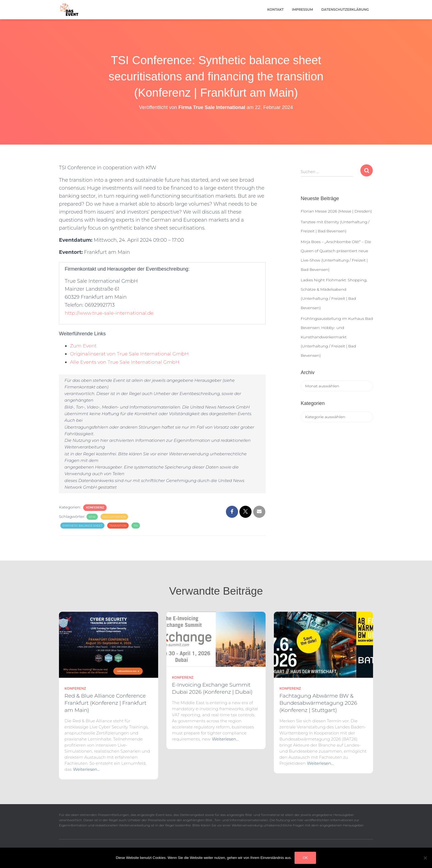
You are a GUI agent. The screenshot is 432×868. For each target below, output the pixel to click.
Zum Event (83, 346)
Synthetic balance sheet (82, 526)
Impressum (303, 9)
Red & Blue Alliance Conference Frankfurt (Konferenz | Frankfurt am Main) (106, 703)
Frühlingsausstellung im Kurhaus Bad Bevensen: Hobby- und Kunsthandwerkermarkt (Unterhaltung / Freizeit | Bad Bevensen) (337, 337)
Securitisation (114, 517)
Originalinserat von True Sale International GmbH (130, 354)
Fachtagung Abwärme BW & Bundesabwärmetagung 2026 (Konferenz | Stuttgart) (318, 703)
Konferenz (95, 508)
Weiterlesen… (86, 769)
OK (305, 858)
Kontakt (276, 9)
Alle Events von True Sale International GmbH (126, 362)
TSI (136, 526)
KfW (92, 517)
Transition (118, 526)
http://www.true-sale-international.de (110, 313)
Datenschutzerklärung (345, 9)
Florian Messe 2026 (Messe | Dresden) (336, 211)
